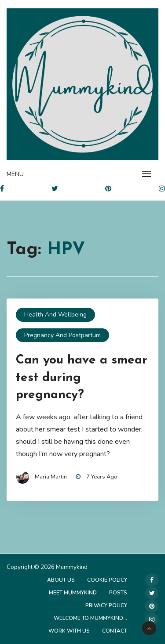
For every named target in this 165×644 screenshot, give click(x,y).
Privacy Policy (106, 605)
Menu (15, 174)
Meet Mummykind (73, 593)
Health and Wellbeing (55, 315)
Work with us (69, 631)
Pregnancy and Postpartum (62, 335)
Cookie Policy (107, 580)
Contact (115, 631)
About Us (61, 580)
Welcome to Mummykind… (90, 618)
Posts (118, 593)
